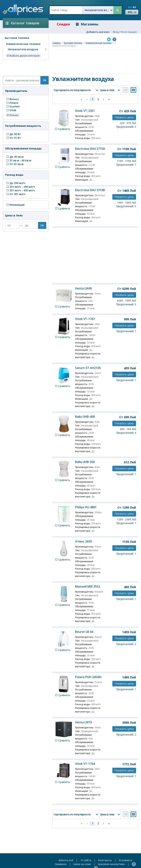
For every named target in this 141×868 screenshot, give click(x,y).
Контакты (105, 860)
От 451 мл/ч (16, 194)
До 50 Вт (13, 134)
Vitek (11, 110)
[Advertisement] (24, 68)
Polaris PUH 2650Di (88, 677)
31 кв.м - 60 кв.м (19, 160)
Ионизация (15, 205)
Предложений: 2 (126, 644)
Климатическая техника (23, 44)
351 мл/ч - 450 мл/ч (20, 190)
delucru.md (66, 860)
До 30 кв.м (15, 157)
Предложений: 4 (126, 433)
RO (130, 7)
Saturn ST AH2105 (88, 368)
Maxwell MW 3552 (88, 586)
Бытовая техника (17, 38)
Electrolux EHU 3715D (90, 149)
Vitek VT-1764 (85, 764)
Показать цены (124, 117)
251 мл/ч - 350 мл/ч (20, 187)
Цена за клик (82, 864)
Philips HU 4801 (86, 507)
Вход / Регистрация (125, 32)
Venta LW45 (84, 288)
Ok (45, 80)
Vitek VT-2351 (85, 111)
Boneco (12, 99)
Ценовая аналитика (111, 864)
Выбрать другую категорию (23, 55)
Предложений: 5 (126, 206)
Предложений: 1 (126, 331)
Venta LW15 (84, 722)
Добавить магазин (98, 32)
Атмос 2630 (83, 541)
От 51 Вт (13, 138)
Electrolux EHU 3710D (90, 190)
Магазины (87, 24)
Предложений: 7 (126, 165)
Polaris (12, 103)
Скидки (61, 24)
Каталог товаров (22, 23)
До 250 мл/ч (16, 183)
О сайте (86, 860)
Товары (56, 43)
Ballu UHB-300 (85, 462)
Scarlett (13, 106)
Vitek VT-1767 (85, 319)
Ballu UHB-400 (85, 417)
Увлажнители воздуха (28, 49)
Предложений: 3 (126, 127)
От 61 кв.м (15, 164)
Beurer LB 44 (84, 632)
